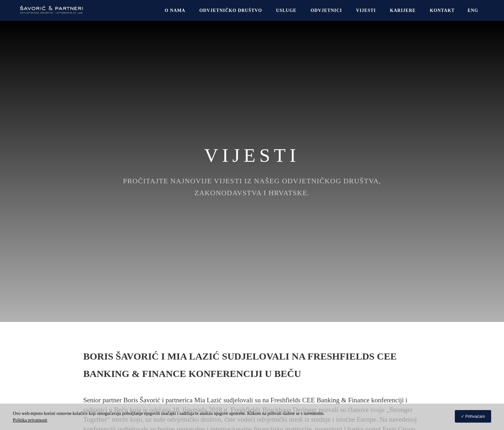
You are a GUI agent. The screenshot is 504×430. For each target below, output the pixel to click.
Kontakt (442, 10)
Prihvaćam (475, 416)
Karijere (403, 10)
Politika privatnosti (30, 420)
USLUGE (286, 10)
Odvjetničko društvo (231, 10)
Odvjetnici (326, 10)
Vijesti (366, 10)
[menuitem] (473, 10)
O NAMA (175, 10)
